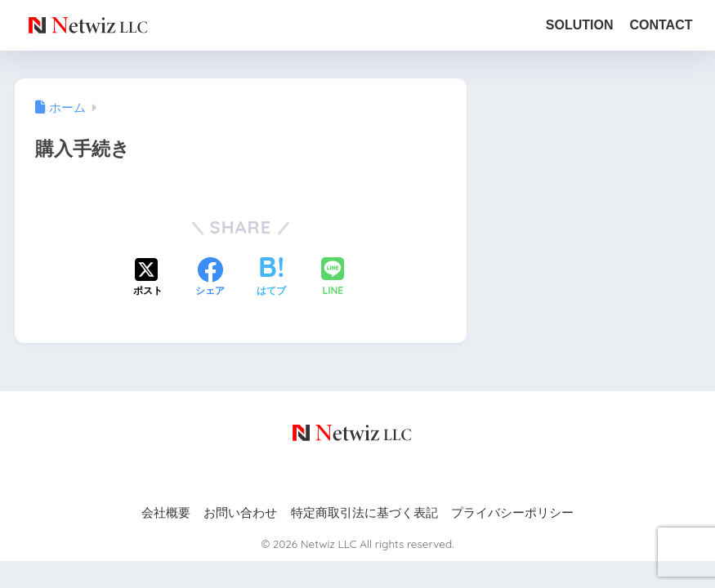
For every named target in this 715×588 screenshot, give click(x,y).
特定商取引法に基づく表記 (364, 513)
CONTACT (661, 25)
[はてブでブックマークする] (271, 278)
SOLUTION (580, 25)
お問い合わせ (240, 513)
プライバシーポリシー (512, 513)
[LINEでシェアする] (333, 278)
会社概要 (166, 513)
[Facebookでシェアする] (210, 278)
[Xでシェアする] (148, 278)
